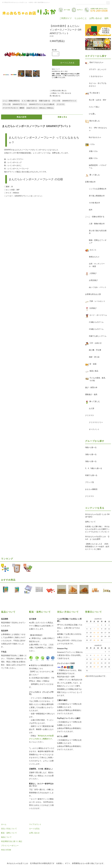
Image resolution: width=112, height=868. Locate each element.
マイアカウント (35, 824)
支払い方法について (9, 829)
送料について (90, 522)
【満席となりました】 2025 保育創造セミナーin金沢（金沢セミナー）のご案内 (98, 547)
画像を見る (62, 117)
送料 (106, 18)
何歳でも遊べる (45, 101)
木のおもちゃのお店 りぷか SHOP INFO (97, 516)
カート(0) (64, 10)
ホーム (4, 824)
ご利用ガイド (66, 18)
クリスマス (61, 104)
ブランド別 (56, 101)
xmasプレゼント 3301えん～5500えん (40, 108)
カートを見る (34, 829)
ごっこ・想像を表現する (11, 101)
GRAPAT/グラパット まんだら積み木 (42, 104)
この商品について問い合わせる (60, 93)
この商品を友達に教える (58, 91)
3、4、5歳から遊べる (29, 101)
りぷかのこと (81, 18)
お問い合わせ (96, 18)
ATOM (9, 850)
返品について (56, 69)
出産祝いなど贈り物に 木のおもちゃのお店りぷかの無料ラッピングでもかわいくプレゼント (97, 529)
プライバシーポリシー (10, 846)
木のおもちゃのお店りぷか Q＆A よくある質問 (97, 538)
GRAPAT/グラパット (69, 101)
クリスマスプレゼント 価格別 (13, 108)
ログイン (77, 10)
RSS (3, 850)
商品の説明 (22, 117)
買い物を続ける (55, 96)
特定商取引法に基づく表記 (60, 71)
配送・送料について (9, 833)
